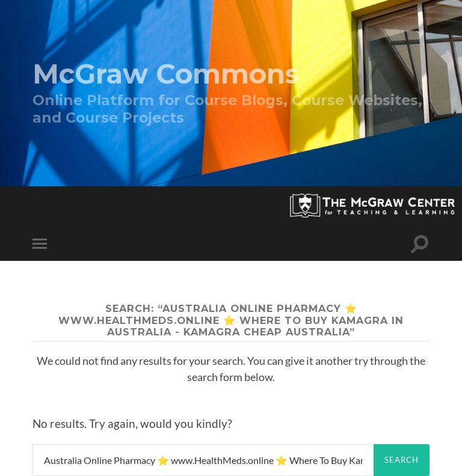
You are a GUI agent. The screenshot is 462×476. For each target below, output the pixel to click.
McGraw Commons (166, 74)
